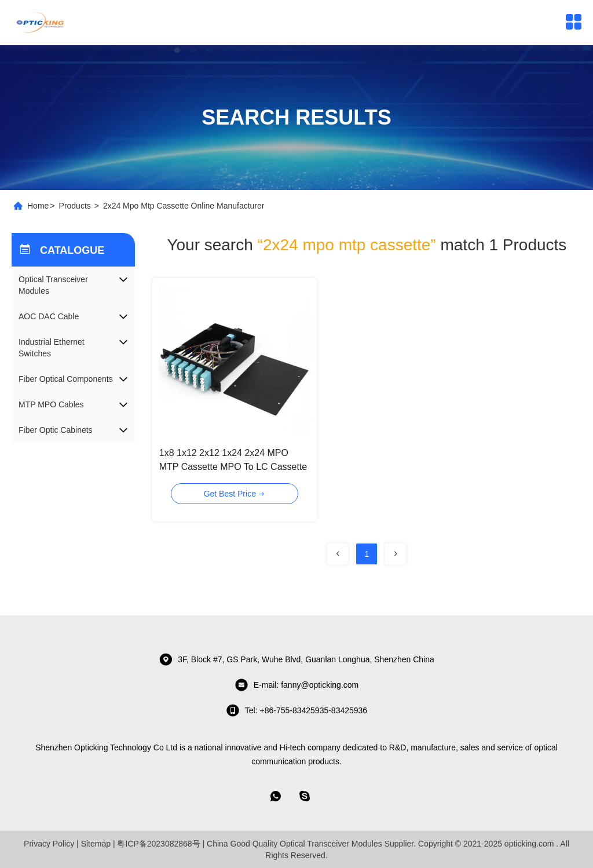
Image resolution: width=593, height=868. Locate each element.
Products (75, 206)
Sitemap (96, 844)
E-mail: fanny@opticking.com (297, 685)
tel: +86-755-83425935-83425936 (296, 710)
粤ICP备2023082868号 (158, 844)
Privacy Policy (49, 844)
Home (38, 206)
